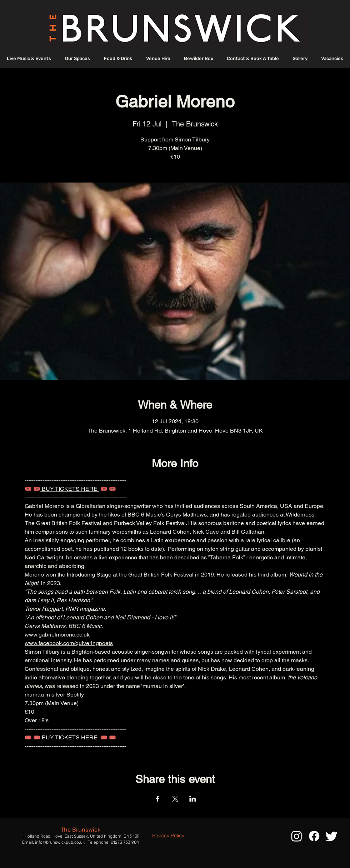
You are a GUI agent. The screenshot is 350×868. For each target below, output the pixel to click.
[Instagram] (297, 836)
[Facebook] (314, 836)
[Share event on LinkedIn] (193, 799)
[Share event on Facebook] (158, 799)
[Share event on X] (175, 799)
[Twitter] (332, 836)
